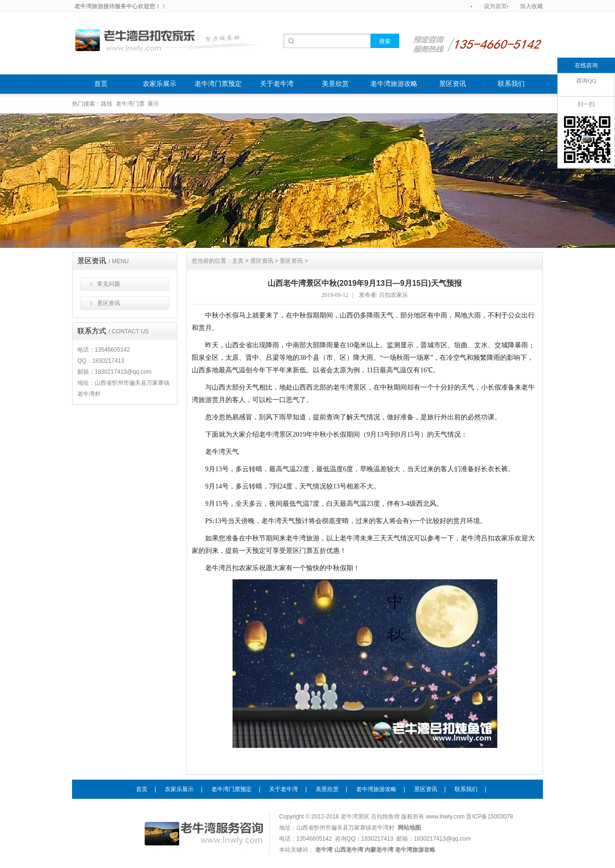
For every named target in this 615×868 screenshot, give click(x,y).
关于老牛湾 (277, 84)
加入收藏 (531, 6)
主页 (238, 261)
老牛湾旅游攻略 (394, 84)
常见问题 (109, 284)
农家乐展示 (160, 84)
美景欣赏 (335, 84)
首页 (101, 84)
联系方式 (113, 331)
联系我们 (511, 84)
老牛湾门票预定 (218, 84)
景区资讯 (453, 84)
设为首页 (495, 6)
